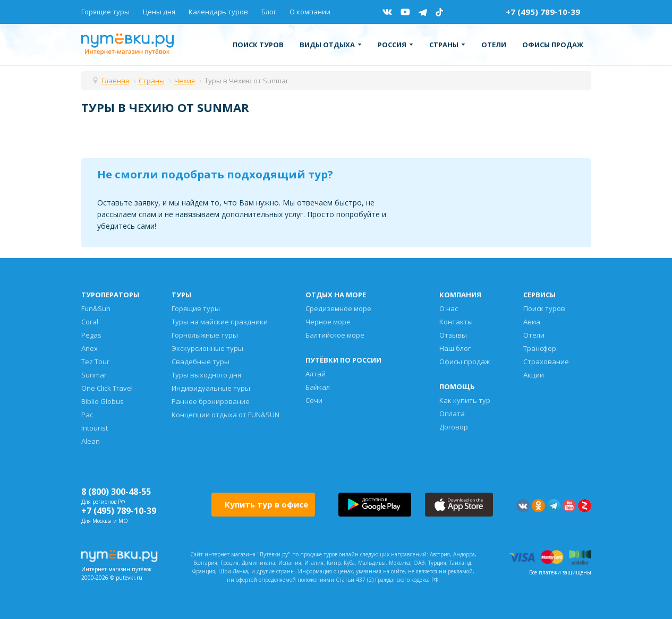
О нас (449, 308)
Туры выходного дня (206, 375)
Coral (90, 322)
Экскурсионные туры (207, 348)
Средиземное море (338, 308)
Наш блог (455, 348)
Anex (90, 348)
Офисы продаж (553, 45)
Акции (534, 375)
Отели (494, 45)
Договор (454, 427)
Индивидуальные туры (211, 388)
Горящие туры (105, 12)
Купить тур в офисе (266, 504)
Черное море (328, 322)
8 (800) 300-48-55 (116, 492)
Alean (91, 441)
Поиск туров (258, 45)
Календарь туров (218, 12)
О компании (310, 12)
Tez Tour (95, 362)
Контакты (456, 322)
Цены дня (159, 12)
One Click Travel (107, 388)
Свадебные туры (201, 362)
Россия (395, 45)
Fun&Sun (96, 308)
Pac (87, 415)
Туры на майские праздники (220, 322)
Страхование (546, 362)
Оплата (452, 414)
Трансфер (540, 348)
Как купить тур (465, 400)
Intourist (95, 428)
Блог (269, 12)
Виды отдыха (331, 45)
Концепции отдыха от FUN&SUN (226, 415)
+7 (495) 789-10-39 (543, 12)
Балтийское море (335, 335)
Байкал (318, 387)
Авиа (532, 322)
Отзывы (453, 335)
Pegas (91, 335)
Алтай (316, 374)
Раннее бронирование (211, 401)
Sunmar (94, 375)
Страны (447, 45)
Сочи (314, 400)
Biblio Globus (103, 401)
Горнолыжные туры (205, 335)
